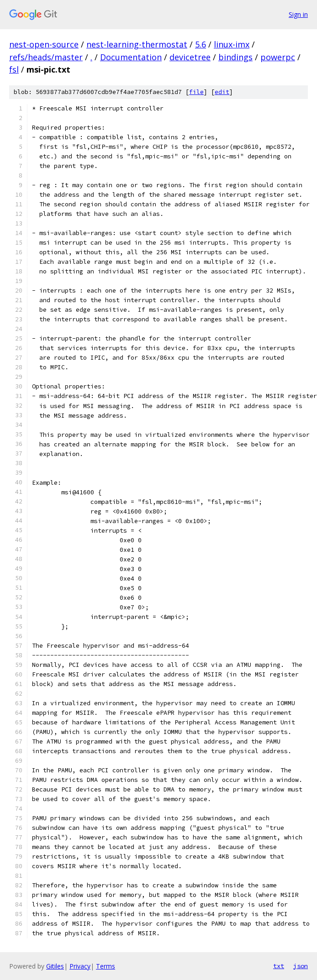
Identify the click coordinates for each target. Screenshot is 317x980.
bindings (235, 57)
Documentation (131, 57)
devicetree (190, 57)
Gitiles (55, 966)
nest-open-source (44, 44)
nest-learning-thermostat (137, 44)
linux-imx (232, 44)
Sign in (298, 14)
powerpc (278, 57)
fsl (14, 69)
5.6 (201, 44)
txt (279, 966)
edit (222, 92)
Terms (106, 966)
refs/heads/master (46, 57)
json (301, 966)
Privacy (80, 966)
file (196, 92)
